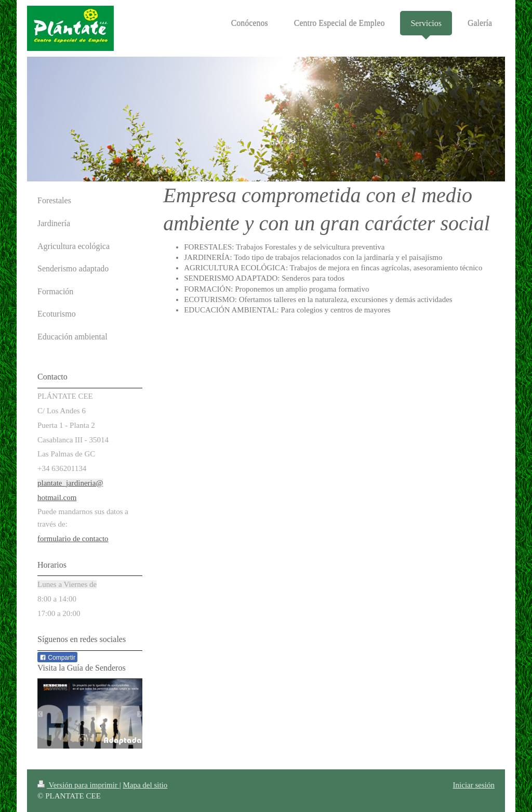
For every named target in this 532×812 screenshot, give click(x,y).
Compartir (57, 658)
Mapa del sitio (145, 785)
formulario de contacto (73, 539)
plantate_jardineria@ (70, 483)
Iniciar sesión (474, 785)
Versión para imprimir (78, 785)
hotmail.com (57, 497)
